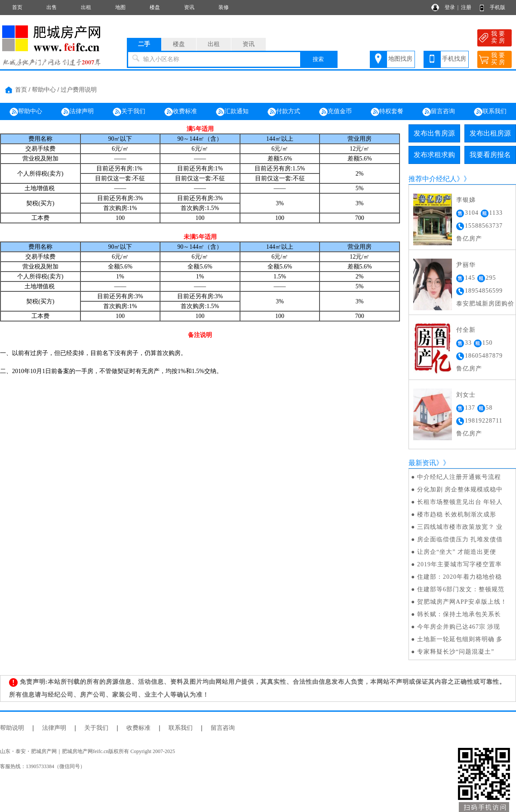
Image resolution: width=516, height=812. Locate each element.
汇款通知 (232, 112)
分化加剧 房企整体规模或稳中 (460, 489)
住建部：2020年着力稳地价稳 (459, 577)
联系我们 (490, 112)
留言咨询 (439, 112)
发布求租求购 (434, 155)
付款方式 (284, 112)
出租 (86, 7)
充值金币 (335, 112)
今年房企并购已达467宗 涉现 (459, 627)
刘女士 (466, 395)
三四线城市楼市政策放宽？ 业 (460, 527)
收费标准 (181, 112)
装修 (224, 7)
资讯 (189, 7)
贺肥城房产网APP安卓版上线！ (462, 602)
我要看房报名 (490, 155)
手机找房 (454, 59)
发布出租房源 (490, 133)
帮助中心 (44, 90)
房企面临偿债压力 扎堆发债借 (460, 539)
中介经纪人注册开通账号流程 (459, 477)
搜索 (318, 59)
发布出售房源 (434, 133)
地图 (120, 7)
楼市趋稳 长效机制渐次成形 (457, 514)
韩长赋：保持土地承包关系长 (459, 614)
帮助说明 (12, 728)
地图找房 (400, 59)
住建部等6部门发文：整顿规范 (461, 589)
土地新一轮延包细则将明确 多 (460, 639)
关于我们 (129, 112)
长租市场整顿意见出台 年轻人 (460, 502)
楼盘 (155, 7)
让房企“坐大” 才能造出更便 (457, 552)
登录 (450, 7)
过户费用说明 (79, 90)
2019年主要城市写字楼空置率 (459, 564)
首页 (17, 7)
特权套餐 (387, 112)
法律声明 (77, 112)
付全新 (466, 330)
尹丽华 (466, 265)
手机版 (498, 7)
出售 (52, 7)
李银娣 (466, 200)
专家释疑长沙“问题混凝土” (456, 652)
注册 (466, 7)
